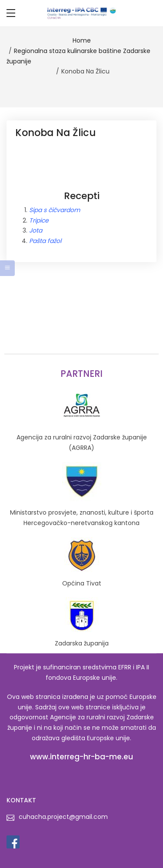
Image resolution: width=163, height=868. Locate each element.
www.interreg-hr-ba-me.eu (81, 757)
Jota (36, 230)
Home (82, 40)
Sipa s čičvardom (55, 210)
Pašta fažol (45, 241)
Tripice (39, 220)
